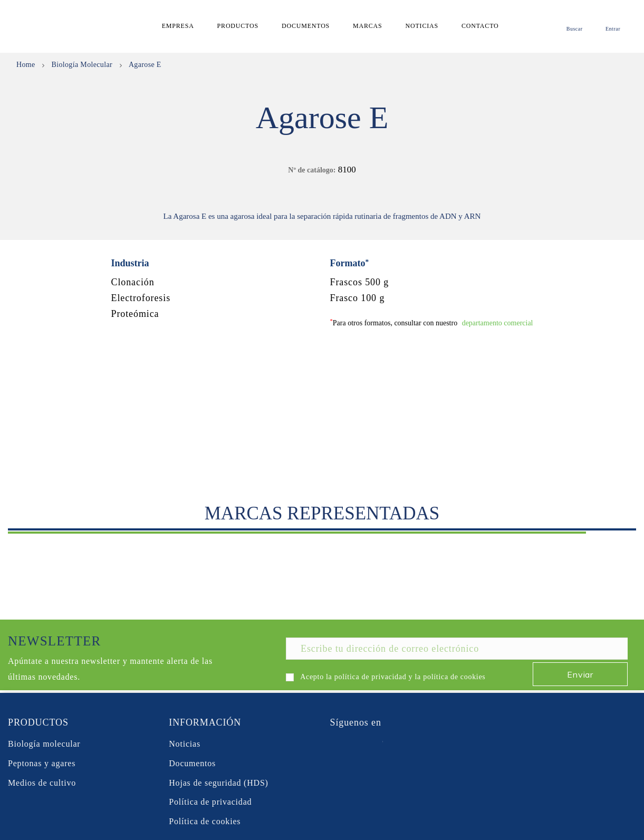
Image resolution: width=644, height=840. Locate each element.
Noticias (185, 744)
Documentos (192, 763)
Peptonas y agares (42, 763)
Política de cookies (205, 821)
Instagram (411, 744)
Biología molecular (44, 744)
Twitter (357, 744)
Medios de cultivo (42, 783)
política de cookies (454, 677)
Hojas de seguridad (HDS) (219, 783)
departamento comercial (498, 323)
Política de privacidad (210, 802)
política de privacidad (371, 677)
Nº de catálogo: (312, 170)
